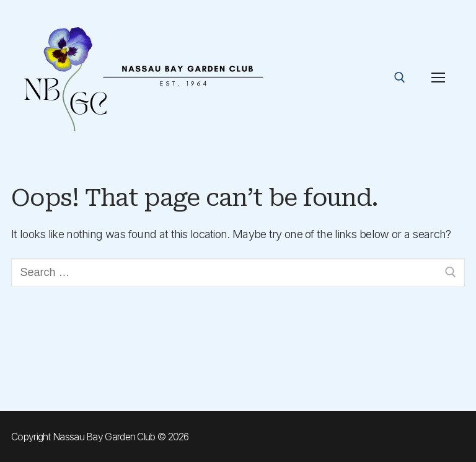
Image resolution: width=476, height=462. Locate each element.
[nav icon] (438, 78)
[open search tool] (400, 78)
